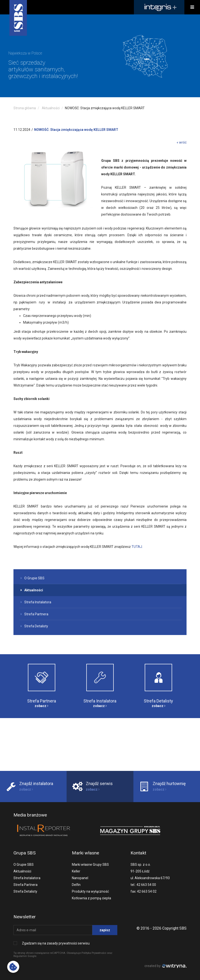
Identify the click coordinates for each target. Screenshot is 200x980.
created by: (166, 966)
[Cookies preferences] (13, 967)
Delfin (76, 885)
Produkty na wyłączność (90, 891)
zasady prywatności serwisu (68, 943)
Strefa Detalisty (34, 626)
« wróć (182, 142)
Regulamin (20, 956)
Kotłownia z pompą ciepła (91, 898)
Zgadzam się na (56, 943)
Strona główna (25, 108)
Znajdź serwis (99, 783)
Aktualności (51, 108)
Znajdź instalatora (36, 783)
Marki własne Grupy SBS (90, 865)
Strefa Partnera (34, 614)
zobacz (41, 706)
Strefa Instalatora (36, 602)
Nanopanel (80, 878)
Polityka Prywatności (94, 953)
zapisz (105, 930)
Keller (76, 871)
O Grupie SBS (33, 578)
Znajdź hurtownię (169, 783)
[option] (100, 56)
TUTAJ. (137, 547)
